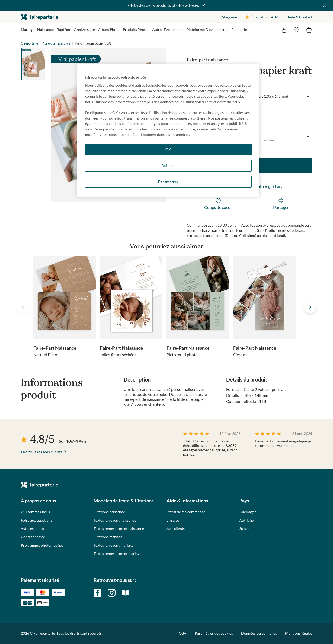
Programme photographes (42, 545)
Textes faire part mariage (114, 545)
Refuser (168, 165)
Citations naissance (109, 512)
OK (168, 150)
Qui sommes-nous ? (37, 512)
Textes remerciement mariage (117, 554)
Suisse (244, 529)
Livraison (174, 520)
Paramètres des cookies (214, 633)
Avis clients (176, 529)
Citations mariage (108, 537)
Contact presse (33, 537)
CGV (183, 633)
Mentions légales (299, 633)
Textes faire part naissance (115, 520)
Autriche (246, 520)
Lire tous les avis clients (42, 452)
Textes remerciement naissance (119, 529)
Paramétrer (168, 182)
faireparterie (40, 17)
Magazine (229, 17)
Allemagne (248, 512)
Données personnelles (259, 633)
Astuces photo (32, 529)
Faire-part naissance (56, 43)
